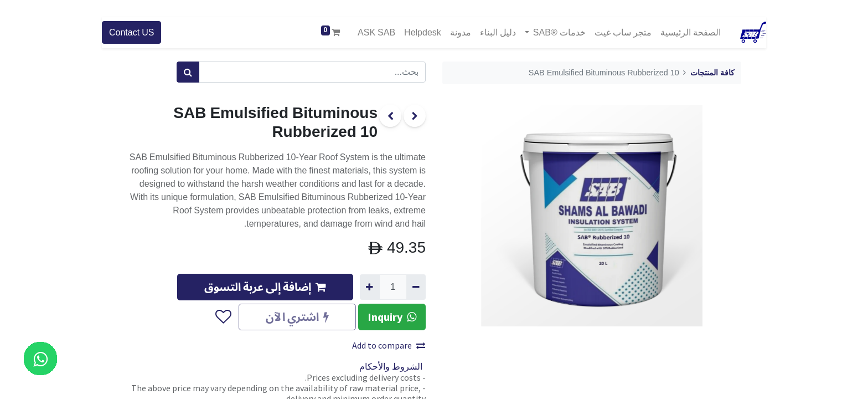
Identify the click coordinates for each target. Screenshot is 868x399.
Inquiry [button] (392, 317)
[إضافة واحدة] (370, 287)
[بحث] (188, 72)
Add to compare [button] (389, 345)
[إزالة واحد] (416, 287)
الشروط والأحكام (391, 367)
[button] (223, 317)
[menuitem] (691, 32)
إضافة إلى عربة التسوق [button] (265, 287)
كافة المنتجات (712, 73)
